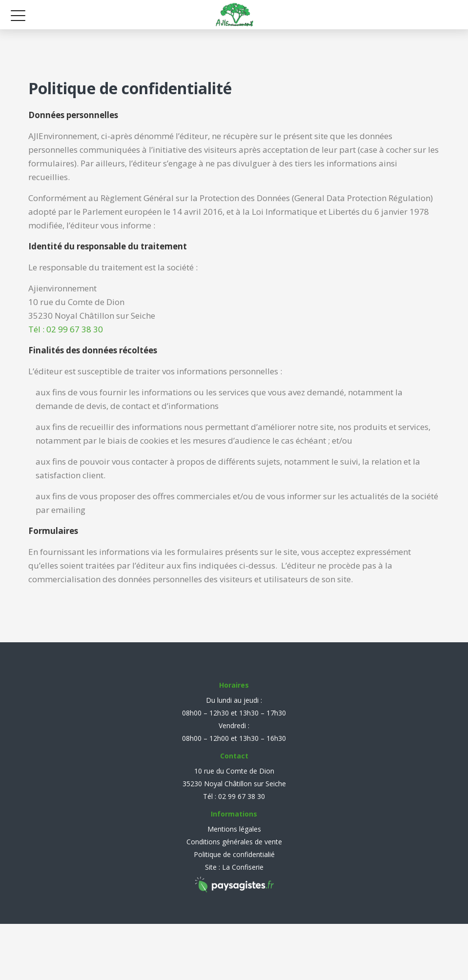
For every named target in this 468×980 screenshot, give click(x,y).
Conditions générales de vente (234, 842)
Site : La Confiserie (234, 867)
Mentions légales (234, 829)
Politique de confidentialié (234, 854)
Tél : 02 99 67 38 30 (66, 329)
